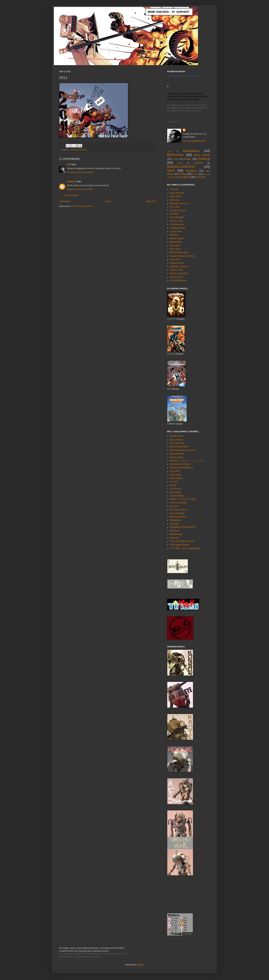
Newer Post (65, 201)
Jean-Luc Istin (176, 221)
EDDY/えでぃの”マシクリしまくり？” (187, 461)
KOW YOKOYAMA (178, 503)
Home (108, 201)
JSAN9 (173, 485)
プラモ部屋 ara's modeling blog (185, 548)
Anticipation (191, 151)
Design (187, 159)
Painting (182, 174)
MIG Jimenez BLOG (179, 510)
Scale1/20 (174, 538)
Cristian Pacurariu (178, 211)
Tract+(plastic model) (179, 545)
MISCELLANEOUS (79, 150)
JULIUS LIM (175, 489)
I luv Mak (174, 482)
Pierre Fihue (175, 249)
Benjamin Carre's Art (179, 203)
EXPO (180, 163)
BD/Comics (175, 155)
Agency (170, 151)
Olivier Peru (175, 246)
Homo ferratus (176, 478)
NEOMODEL (176, 520)
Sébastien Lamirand (179, 267)
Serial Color (175, 259)
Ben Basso (175, 200)
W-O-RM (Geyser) (178, 281)
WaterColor (172, 177)
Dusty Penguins (177, 454)
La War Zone (176, 231)
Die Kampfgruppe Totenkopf (182, 450)
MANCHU (174, 235)
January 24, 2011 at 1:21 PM (80, 189)
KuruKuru (174, 506)
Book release (202, 155)
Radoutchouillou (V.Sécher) (182, 256)
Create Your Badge (192, 76)
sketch (198, 177)
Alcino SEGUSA (177, 193)
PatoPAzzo (175, 531)
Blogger (140, 965)
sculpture (185, 177)
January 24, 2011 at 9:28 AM (80, 172)
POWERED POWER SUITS (182, 527)
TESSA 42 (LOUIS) (179, 274)
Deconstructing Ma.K (179, 447)
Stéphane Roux (177, 263)
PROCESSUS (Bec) (179, 252)
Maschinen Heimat (178, 517)
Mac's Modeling (177, 513)
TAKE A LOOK (176, 270)
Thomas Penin (176, 277)
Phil (69, 164)
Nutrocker (174, 524)
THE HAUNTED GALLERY (182, 541)
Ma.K (171, 171)
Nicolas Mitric (176, 242)
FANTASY (198, 163)
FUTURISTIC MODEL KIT (182, 468)
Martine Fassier (177, 239)
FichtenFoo (175, 471)
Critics (176, 159)
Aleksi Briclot (176, 196)
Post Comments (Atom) (82, 206)
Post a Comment (71, 195)
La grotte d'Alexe (177, 228)
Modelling (191, 171)
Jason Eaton (175, 492)
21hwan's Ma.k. (177, 436)
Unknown (71, 181)
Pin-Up (195, 174)
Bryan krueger (176, 440)
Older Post (151, 201)
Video (205, 174)
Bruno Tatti (175, 207)
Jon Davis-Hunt (177, 224)
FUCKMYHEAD (177, 217)
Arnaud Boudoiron (175, 76)
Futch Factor (175, 475)
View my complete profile (194, 141)
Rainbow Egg (176, 534)
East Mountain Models (180, 464)
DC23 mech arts (177, 443)
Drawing (204, 159)
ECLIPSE (174, 214)
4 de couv (174, 189)
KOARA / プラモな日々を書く (183, 499)
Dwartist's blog (176, 457)
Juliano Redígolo (177, 496)
